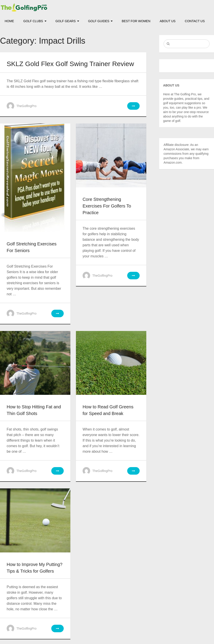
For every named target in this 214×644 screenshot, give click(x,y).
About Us (167, 21)
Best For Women (136, 21)
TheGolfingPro (26, 106)
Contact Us (195, 21)
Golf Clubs (33, 21)
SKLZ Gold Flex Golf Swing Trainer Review (70, 64)
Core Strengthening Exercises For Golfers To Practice (107, 206)
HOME (9, 21)
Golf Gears (66, 21)
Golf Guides (99, 21)
